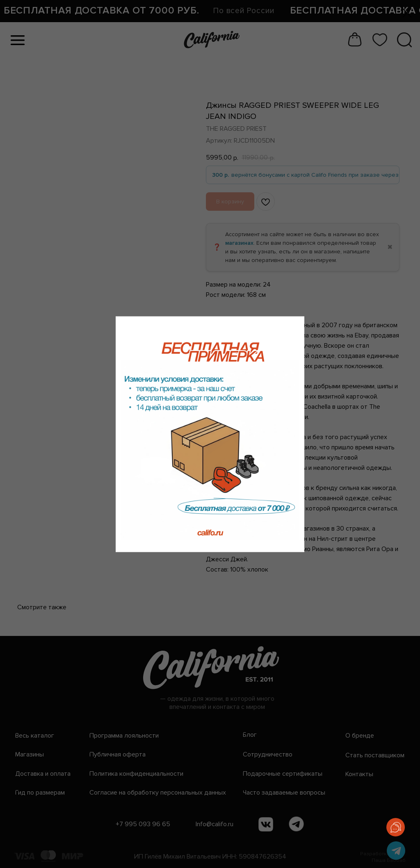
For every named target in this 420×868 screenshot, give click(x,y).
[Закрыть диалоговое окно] (407, 13)
